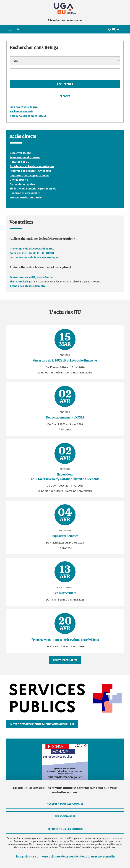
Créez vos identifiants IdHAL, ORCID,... (33, 253)
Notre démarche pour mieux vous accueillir (42, 724)
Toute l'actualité (65, 660)
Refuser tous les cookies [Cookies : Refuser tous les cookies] (65, 829)
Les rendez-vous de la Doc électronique (34, 257)
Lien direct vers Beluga (24, 107)
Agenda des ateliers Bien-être (28, 286)
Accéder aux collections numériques (32, 166)
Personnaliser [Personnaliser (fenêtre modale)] (65, 816)
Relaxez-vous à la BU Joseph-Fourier (32, 277)
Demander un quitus (22, 184)
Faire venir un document (25, 157)
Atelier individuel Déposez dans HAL (32, 249)
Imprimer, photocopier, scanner (29, 175)
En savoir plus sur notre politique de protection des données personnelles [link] (66, 857)
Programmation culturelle (26, 197)
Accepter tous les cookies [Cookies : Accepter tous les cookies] (65, 804)
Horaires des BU (19, 162)
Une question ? (19, 180)
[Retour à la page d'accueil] (65, 9)
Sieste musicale (19, 281)
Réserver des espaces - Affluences (30, 171)
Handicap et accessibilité (25, 193)
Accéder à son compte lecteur (28, 116)
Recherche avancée (21, 111)
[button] (19, 29)
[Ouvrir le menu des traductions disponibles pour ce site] (115, 29)
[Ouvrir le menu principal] (10, 29)
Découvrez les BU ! (21, 153)
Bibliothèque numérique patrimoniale (33, 189)
